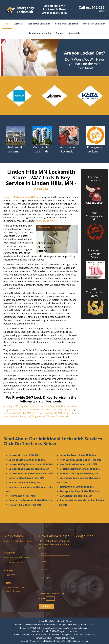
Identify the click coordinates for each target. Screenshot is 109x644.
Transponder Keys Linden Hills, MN (80, 491)
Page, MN (25, 416)
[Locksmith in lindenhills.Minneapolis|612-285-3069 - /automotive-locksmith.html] (69, 135)
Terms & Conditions (44, 638)
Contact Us (75, 33)
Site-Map (70, 638)
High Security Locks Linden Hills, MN (80, 460)
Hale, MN (8, 413)
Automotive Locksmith (94, 24)
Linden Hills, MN (53, 413)
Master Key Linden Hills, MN (25, 482)
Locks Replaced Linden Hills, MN (78, 455)
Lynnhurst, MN (11, 416)
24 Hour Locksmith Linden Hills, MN (80, 469)
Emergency (66, 635)
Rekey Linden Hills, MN (22, 496)
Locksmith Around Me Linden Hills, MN (31, 473)
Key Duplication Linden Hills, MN (78, 464)
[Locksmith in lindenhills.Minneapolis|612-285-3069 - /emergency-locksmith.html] (96, 135)
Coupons (60, 33)
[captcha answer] (50, 598)
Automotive (54, 635)
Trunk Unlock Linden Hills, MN (77, 487)
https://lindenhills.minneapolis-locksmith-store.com (65, 628)
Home (7, 24)
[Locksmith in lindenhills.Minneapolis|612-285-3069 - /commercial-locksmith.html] (42, 135)
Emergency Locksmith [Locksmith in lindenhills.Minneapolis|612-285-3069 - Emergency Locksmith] (94, 149)
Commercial (40, 635)
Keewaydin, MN (22, 413)
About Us (19, 24)
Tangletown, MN (40, 416)
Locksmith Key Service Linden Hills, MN (31, 464)
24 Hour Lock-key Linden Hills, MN (79, 473)
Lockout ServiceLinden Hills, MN (27, 460)
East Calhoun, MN (18, 410)
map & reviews (87, 625)
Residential (27, 635)
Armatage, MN (11, 406)
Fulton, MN (68, 410)
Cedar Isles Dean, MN (49, 406)
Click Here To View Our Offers (94, 254)
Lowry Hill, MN (71, 413)
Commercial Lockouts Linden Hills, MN (31, 500)
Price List (59, 638)
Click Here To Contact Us (94, 179)
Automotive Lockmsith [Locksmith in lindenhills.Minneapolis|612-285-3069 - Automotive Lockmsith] (68, 149)
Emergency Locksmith (40, 33)
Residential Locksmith (39, 24)
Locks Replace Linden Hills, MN (26, 478)
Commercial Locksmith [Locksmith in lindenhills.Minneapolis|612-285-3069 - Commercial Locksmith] (41, 149)
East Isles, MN (54, 410)
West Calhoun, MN (60, 416)
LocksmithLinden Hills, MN (24, 455)
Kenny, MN (38, 413)
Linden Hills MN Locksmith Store (22, 197)
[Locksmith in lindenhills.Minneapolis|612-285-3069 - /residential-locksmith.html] (16, 135)
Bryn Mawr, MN (28, 406)
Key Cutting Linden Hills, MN (25, 505)
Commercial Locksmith (66, 24)
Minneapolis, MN (45, 221)
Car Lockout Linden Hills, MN (76, 496)
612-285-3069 (99, 9)
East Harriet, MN (37, 410)
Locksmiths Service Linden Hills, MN (29, 469)
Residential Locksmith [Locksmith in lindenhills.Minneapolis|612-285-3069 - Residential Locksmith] (15, 149)
